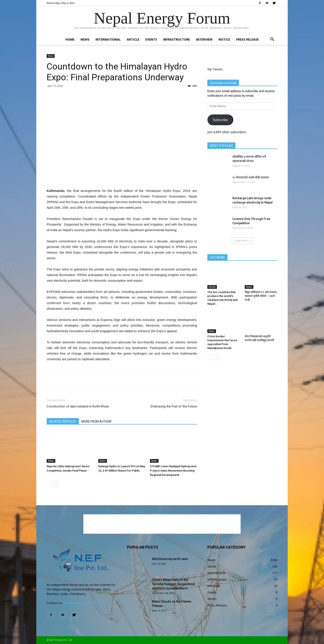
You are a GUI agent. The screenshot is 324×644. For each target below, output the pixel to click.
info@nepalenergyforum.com (84, 603)
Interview (204, 39)
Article (133, 39)
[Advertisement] (122, 177)
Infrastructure (176, 39)
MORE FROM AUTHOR (96, 421)
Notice (224, 39)
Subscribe (220, 120)
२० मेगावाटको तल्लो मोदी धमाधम (251, 177)
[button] (272, 40)
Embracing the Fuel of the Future (174, 406)
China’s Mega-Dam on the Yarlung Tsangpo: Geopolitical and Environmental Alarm (173, 584)
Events (151, 39)
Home (70, 39)
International (108, 39)
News (85, 39)
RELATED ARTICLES (63, 421)
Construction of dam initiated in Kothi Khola (78, 406)
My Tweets (215, 69)
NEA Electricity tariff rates (170, 559)
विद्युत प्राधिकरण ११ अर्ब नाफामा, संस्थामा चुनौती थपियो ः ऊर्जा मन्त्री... (261, 296)
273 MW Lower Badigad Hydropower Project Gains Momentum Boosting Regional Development (173, 471)
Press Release (247, 39)
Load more (242, 241)
